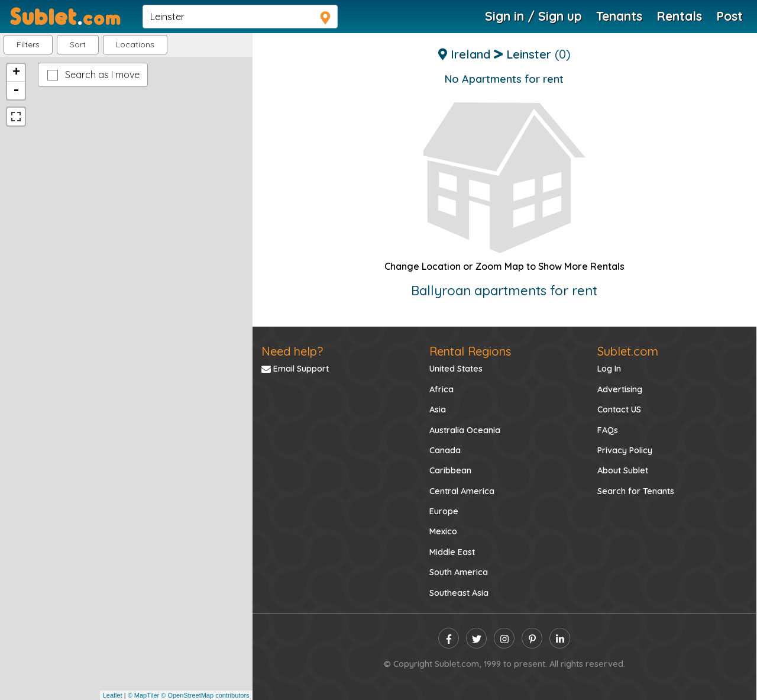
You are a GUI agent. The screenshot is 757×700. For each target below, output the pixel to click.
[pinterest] (532, 638)
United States (456, 369)
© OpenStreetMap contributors (205, 695)
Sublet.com (628, 351)
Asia (438, 409)
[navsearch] (240, 17)
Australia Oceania (465, 430)
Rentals (679, 16)
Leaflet (113, 695)
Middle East (452, 552)
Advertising (620, 389)
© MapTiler (144, 695)
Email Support (295, 369)
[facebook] (449, 638)
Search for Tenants (636, 491)
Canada (445, 450)
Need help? (292, 351)
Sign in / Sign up (533, 16)
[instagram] (504, 638)
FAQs (608, 430)
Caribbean (450, 470)
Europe (444, 511)
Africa (441, 389)
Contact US (619, 409)
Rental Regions (470, 351)
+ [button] (16, 73)
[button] (135, 45)
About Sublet (623, 470)
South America (459, 572)
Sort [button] (78, 44)
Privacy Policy (625, 450)
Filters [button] (28, 44)
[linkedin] (560, 638)
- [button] (16, 91)
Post (729, 16)
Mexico (443, 531)
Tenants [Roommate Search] (619, 16)
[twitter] (476, 638)
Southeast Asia (459, 593)
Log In (609, 369)
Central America (462, 491)
